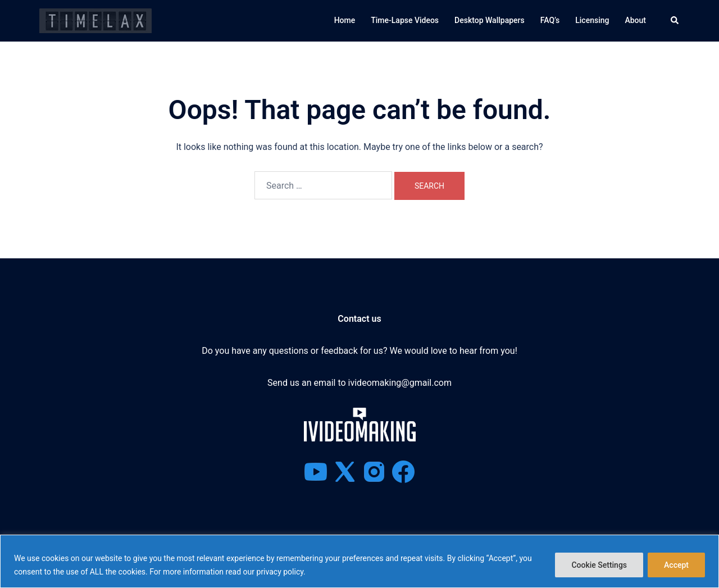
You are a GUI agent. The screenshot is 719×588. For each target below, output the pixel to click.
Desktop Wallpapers (490, 20)
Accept (676, 565)
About (635, 20)
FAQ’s (550, 20)
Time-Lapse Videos (405, 20)
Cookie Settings (599, 565)
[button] (675, 21)
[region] (359, 561)
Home (345, 20)
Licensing (592, 20)
